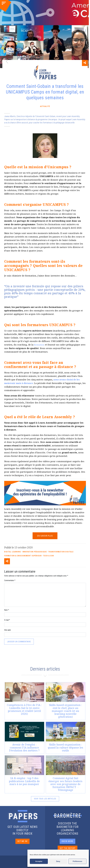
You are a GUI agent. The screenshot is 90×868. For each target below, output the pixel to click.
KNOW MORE (67, 841)
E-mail (7, 620)
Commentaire (10, 580)
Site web (7, 630)
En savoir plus (45, 535)
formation (39, 345)
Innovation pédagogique (35, 551)
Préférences (77, 861)
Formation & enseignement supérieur (23, 555)
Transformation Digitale (61, 551)
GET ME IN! (22, 841)
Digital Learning (13, 551)
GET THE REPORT (68, 848)
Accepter (39, 861)
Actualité (45, 106)
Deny (58, 861)
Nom (7, 610)
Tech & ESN (49, 555)
